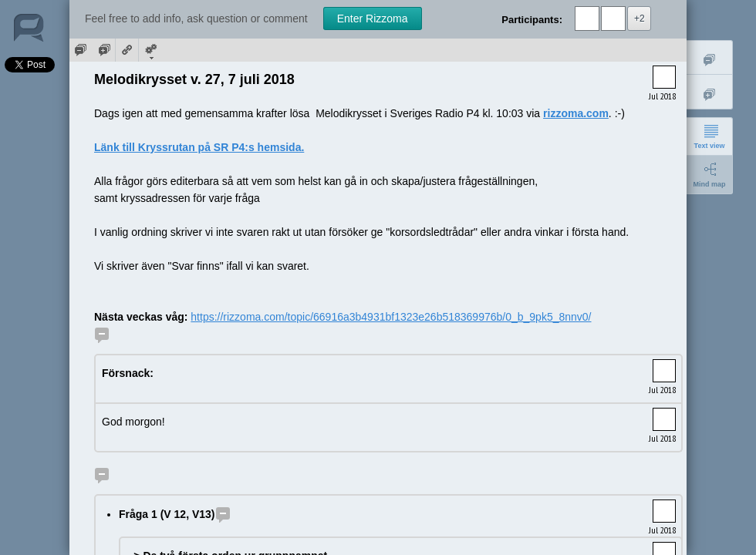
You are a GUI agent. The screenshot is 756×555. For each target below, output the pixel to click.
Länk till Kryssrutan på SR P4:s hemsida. (199, 147)
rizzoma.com (576, 113)
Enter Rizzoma (373, 18)
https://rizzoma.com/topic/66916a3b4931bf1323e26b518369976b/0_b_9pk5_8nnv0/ (391, 317)
